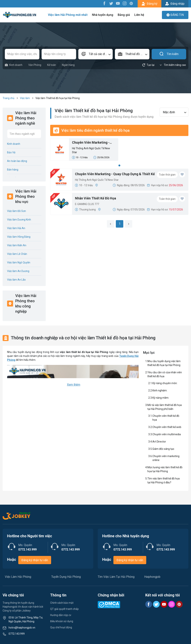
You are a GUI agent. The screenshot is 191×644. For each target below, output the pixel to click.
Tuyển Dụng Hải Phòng (66, 577)
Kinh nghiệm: (160, 390)
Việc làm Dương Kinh (19, 220)
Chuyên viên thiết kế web (167, 427)
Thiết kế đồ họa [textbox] (135, 54)
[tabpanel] (119, 151)
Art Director (159, 442)
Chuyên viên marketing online (166, 458)
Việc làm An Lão (16, 280)
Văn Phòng (35, 65)
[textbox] (96, 54)
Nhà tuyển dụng (103, 15)
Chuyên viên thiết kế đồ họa (166, 418)
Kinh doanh (14, 65)
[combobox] (96, 54)
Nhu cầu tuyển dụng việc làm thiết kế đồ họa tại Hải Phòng (164, 363)
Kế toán (52, 65)
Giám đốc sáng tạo (163, 449)
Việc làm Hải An (16, 228)
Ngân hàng (68, 65)
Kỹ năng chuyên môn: (165, 383)
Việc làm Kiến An (17, 245)
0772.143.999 (17, 634)
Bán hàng (13, 170)
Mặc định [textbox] (169, 112)
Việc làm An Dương (18, 271)
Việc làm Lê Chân (17, 254)
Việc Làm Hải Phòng (18, 577)
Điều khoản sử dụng (62, 621)
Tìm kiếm (169, 54)
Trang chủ (8, 98)
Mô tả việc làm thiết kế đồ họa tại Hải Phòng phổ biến (165, 407)
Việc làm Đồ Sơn (17, 211)
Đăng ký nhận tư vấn (35, 560)
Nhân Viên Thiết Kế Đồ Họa (95, 198)
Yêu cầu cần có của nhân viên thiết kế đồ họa (165, 374)
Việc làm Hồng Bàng (19, 237)
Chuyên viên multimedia (167, 434)
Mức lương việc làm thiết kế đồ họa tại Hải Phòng (165, 469)
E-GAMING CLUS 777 (87, 204)
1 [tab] (119, 165)
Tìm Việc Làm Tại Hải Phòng (116, 577)
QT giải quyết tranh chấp (64, 609)
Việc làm (25, 98)
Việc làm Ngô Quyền (19, 262)
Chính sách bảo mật (62, 603)
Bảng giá (124, 15)
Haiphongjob (152, 577)
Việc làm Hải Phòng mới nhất (68, 15)
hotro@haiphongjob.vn (22, 628)
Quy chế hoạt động (61, 627)
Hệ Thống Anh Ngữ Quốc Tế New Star (91, 150)
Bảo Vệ (11, 152)
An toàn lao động (17, 161)
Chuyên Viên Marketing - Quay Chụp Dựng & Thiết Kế (93, 143)
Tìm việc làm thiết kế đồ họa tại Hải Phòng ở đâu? (163, 480)
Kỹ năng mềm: (161, 398)
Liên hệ (139, 15)
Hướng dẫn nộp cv (61, 615)
